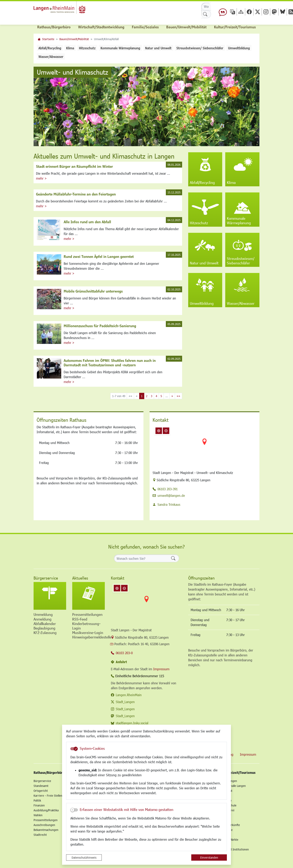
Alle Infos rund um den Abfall (87, 222)
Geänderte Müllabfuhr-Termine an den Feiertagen (76, 194)
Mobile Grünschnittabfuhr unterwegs (93, 291)
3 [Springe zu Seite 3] (151, 396)
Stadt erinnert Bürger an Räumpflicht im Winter (74, 166)
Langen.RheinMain (129, 695)
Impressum (161, 669)
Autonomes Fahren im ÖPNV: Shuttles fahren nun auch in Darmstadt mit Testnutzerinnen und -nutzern (110, 363)
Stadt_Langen (125, 702)
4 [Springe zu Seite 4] (156, 396)
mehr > (41, 178)
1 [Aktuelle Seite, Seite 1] (142, 396)
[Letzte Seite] (178, 396)
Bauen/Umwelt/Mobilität (74, 39)
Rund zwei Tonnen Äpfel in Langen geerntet (99, 256)
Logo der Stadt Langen (67, 9)
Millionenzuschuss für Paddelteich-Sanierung (100, 326)
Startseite (48, 39)
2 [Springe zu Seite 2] (147, 396)
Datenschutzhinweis (84, 858)
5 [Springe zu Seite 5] (161, 396)
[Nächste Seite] (172, 396)
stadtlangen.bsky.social (132, 723)
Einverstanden (209, 858)
